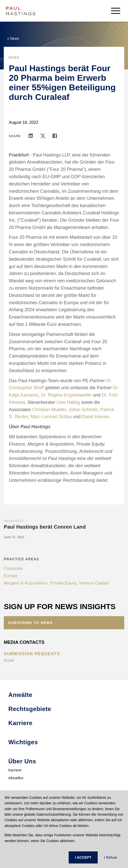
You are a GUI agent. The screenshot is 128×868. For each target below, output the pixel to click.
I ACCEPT (83, 857)
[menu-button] (116, 11)
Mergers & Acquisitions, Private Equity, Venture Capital (56, 583)
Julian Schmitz (83, 410)
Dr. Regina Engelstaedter (66, 395)
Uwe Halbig (68, 402)
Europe (11, 576)
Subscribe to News (30, 623)
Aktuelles (16, 778)
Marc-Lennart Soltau (51, 417)
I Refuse (111, 857)
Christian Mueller (49, 410)
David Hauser (95, 417)
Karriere (15, 770)
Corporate (13, 568)
